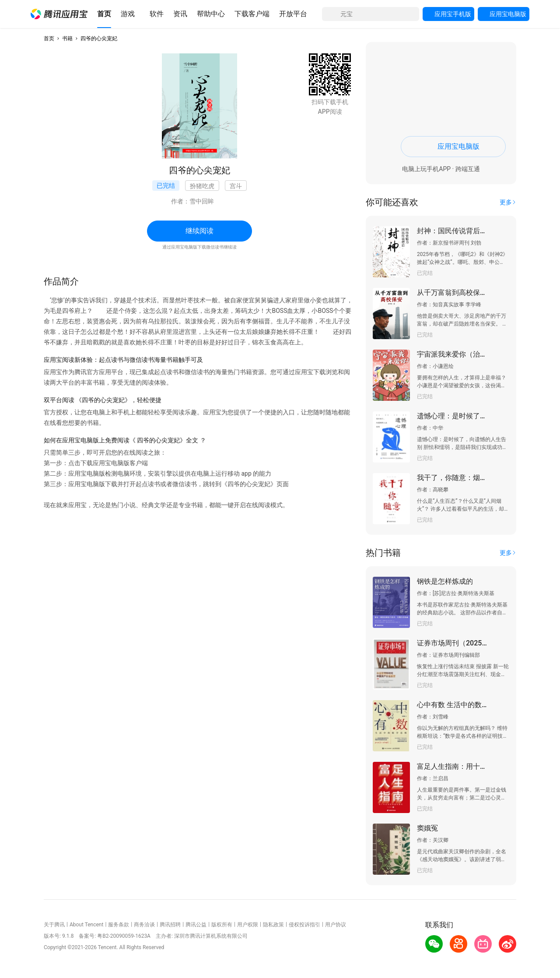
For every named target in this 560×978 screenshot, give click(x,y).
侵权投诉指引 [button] (304, 925)
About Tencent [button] (86, 925)
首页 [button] (49, 39)
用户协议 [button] (336, 925)
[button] (59, 14)
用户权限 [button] (248, 925)
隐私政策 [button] (273, 925)
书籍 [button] (67, 39)
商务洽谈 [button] (144, 925)
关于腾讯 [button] (54, 925)
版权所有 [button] (222, 925)
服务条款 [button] (119, 925)
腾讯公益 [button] (196, 925)
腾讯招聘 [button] (170, 925)
